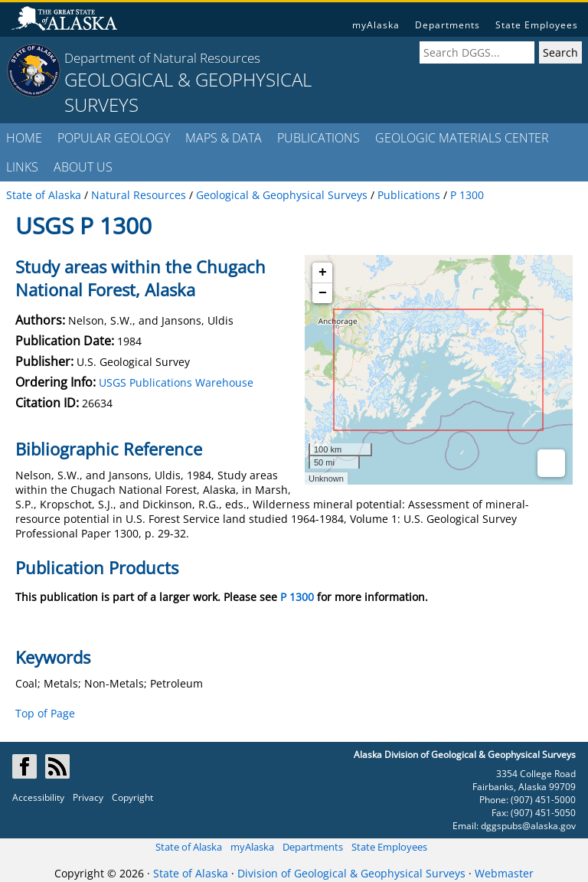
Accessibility (38, 797)
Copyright (132, 797)
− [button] (323, 293)
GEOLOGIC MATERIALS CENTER (462, 138)
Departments (448, 25)
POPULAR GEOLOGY (114, 138)
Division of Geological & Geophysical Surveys (351, 873)
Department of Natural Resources (162, 58)
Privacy (88, 797)
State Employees (537, 25)
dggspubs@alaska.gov (528, 826)
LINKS (22, 167)
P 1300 (297, 597)
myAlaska (376, 25)
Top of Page (45, 713)
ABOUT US (83, 167)
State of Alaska (189, 847)
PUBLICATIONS (318, 138)
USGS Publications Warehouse (176, 382)
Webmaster (504, 873)
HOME (24, 138)
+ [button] (323, 273)
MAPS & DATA (224, 138)
